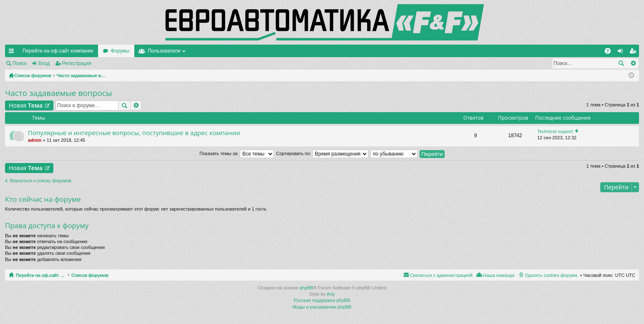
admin (35, 140)
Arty (331, 294)
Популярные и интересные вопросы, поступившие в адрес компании (134, 133)
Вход (44, 63)
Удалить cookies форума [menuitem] (551, 275)
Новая (26, 105)
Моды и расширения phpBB (322, 307)
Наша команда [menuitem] (499, 275)
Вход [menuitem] (622, 53)
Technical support (555, 131)
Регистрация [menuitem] (634, 53)
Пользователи (164, 51)
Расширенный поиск (633, 63)
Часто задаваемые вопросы (59, 93)
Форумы (120, 51)
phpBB (306, 288)
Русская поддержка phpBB (322, 300)
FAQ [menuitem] (610, 53)
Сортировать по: (322, 153)
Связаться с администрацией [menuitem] (441, 275)
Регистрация (77, 63)
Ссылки (13, 53)
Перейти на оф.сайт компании (58, 51)
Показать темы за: (237, 153)
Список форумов (109, 275)
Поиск (19, 63)
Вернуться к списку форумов (41, 181)
